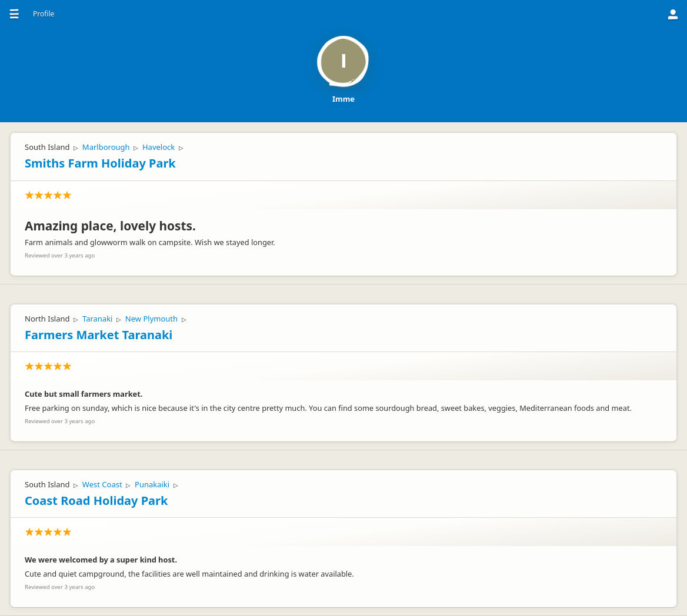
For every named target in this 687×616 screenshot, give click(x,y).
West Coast (102, 484)
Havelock (159, 147)
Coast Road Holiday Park (96, 500)
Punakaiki (152, 484)
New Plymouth (151, 319)
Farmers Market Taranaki (99, 335)
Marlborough (106, 147)
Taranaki (98, 319)
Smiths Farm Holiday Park (100, 163)
